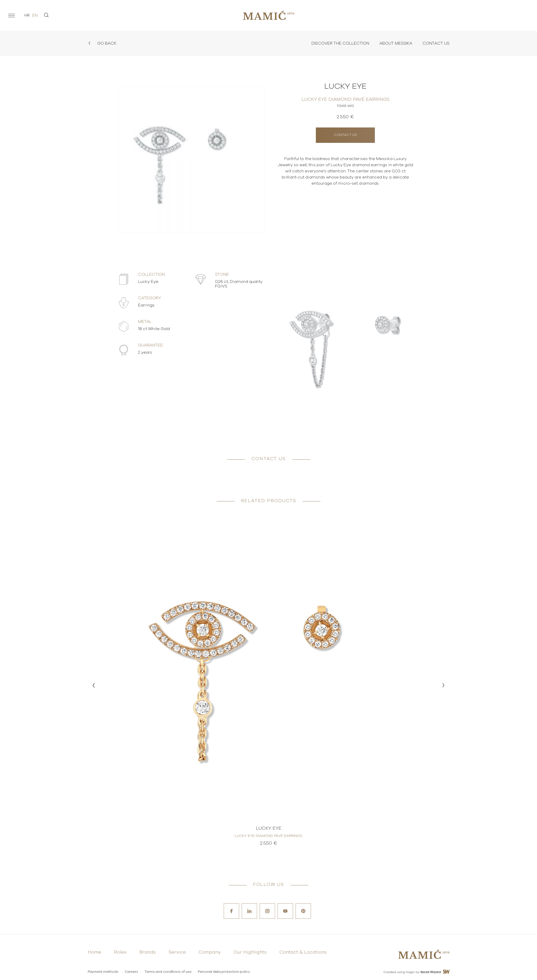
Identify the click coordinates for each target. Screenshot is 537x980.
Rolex (120, 952)
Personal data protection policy (224, 972)
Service (177, 952)
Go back (102, 43)
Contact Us (436, 43)
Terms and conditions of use (168, 972)
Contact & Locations (303, 952)
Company (210, 952)
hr (27, 15)
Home (94, 952)
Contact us (345, 135)
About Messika (396, 43)
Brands (148, 952)
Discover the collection (340, 43)
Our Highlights (250, 952)
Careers (131, 972)
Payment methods (103, 972)
